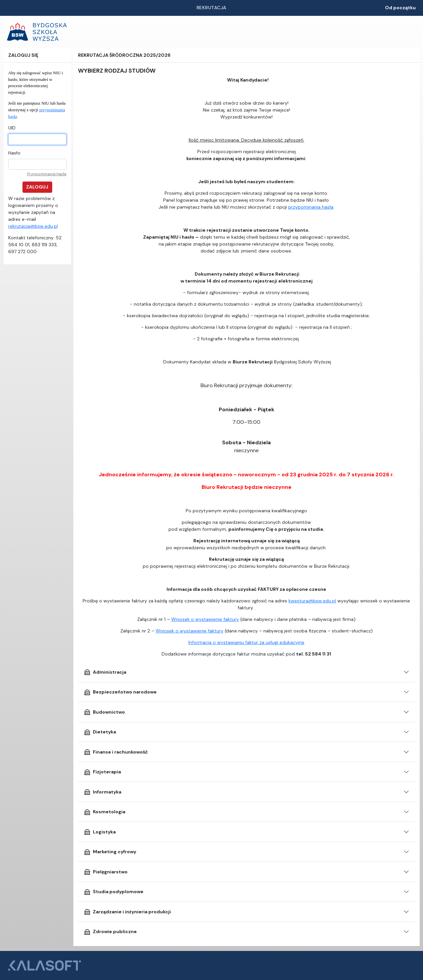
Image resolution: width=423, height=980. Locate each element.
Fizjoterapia (102, 772)
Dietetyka (100, 732)
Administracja (105, 672)
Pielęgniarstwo (106, 872)
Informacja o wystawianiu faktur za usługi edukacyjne (246, 642)
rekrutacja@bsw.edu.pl (33, 226)
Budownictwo (104, 712)
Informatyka (102, 792)
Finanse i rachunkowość (116, 752)
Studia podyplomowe (114, 892)
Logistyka (100, 832)
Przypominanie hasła (47, 174)
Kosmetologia (104, 812)
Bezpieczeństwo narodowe (120, 692)
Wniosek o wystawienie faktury (205, 619)
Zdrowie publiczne (110, 932)
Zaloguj (37, 187)
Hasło (14, 153)
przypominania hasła (311, 207)
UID (12, 128)
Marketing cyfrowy (110, 852)
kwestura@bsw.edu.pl (312, 601)
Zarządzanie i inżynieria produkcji (127, 912)
